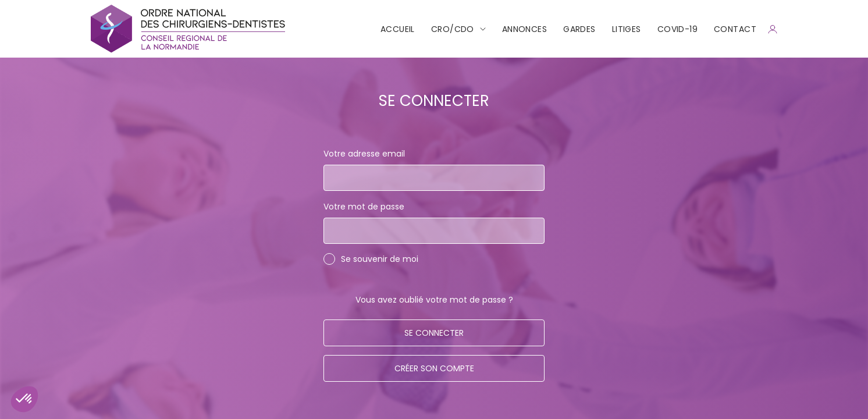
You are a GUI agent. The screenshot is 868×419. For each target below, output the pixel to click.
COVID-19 (677, 29)
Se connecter (434, 333)
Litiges (627, 29)
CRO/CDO (453, 29)
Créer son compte (434, 368)
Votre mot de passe (364, 207)
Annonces (524, 29)
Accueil (398, 29)
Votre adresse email (364, 154)
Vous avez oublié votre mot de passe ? (434, 300)
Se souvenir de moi (380, 259)
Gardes (579, 29)
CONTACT (735, 29)
